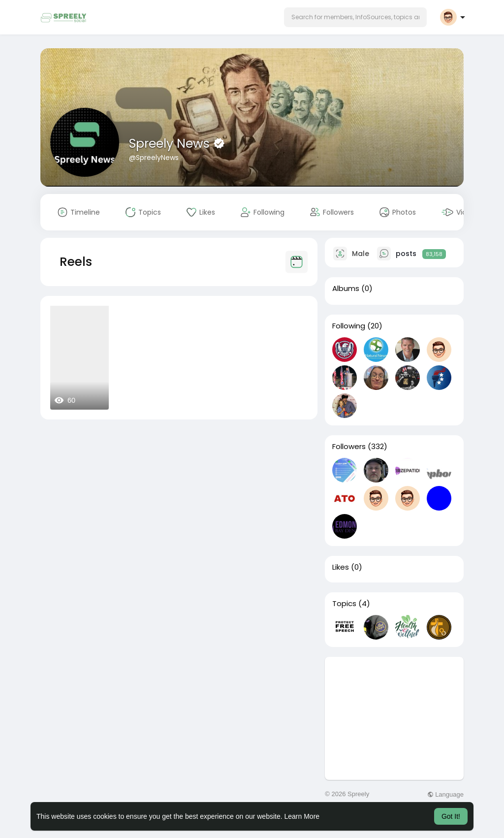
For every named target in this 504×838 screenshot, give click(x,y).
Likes (341, 567)
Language (445, 794)
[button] (355, 17)
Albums (346, 289)
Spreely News (171, 144)
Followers (349, 447)
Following (349, 326)
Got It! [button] (451, 816)
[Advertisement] (394, 718)
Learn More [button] (302, 816)
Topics (344, 604)
